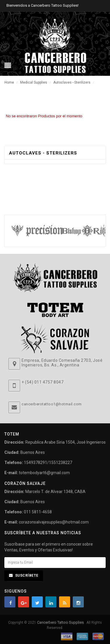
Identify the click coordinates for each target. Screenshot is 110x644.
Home (9, 82)
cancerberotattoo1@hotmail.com (52, 404)
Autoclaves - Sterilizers (72, 82)
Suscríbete (27, 575)
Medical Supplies (34, 82)
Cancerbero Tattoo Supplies (61, 622)
